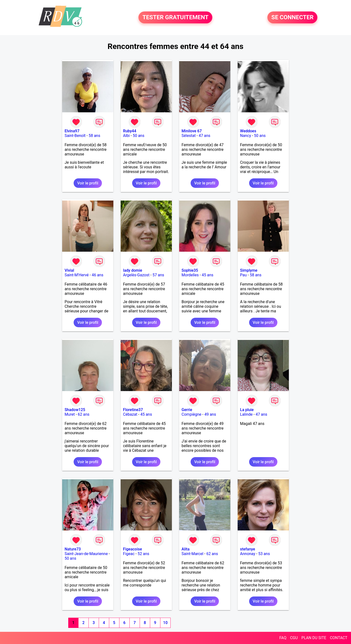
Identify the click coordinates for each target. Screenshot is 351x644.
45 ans (208, 275)
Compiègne (191, 414)
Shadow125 (75, 410)
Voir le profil (88, 183)
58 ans (94, 136)
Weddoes (248, 131)
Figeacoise (132, 549)
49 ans (210, 414)
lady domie (133, 270)
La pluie (247, 410)
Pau (244, 275)
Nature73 (73, 549)
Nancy (246, 136)
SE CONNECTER (292, 18)
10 (165, 623)
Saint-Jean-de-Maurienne (86, 554)
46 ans (97, 275)
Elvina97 (72, 131)
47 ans (205, 136)
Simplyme (249, 270)
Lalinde (246, 414)
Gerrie (187, 410)
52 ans (144, 554)
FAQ (283, 638)
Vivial (69, 270)
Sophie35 (190, 270)
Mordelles (190, 275)
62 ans (84, 414)
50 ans (138, 136)
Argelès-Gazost (136, 275)
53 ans (264, 554)
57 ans (158, 275)
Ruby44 (130, 131)
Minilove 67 (192, 131)
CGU (294, 638)
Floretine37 (133, 410)
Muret (70, 414)
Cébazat (130, 414)
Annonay (248, 554)
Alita (186, 549)
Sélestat (189, 136)
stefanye (248, 549)
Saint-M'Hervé (77, 275)
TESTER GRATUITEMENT (175, 18)
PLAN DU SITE (314, 638)
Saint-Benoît (75, 136)
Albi (126, 136)
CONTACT (339, 638)
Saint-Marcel (192, 554)
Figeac (129, 554)
